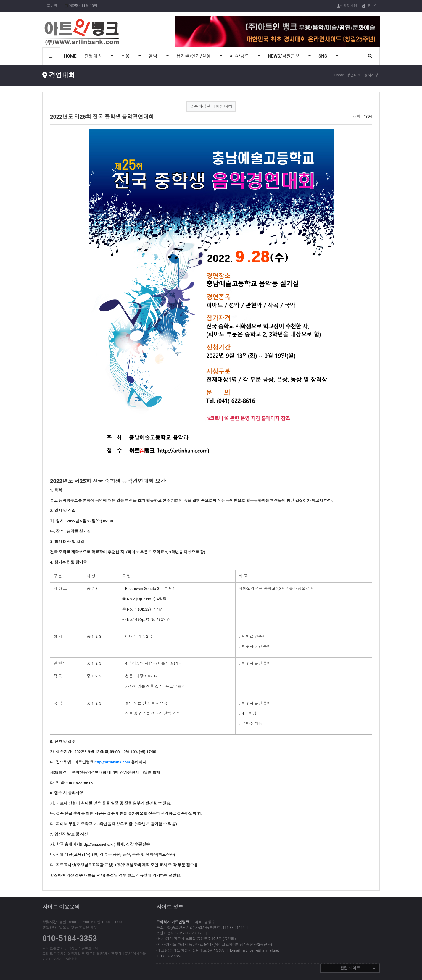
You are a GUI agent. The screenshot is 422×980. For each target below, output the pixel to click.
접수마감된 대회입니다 (211, 106)
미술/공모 (240, 56)
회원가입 (347, 6)
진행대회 (94, 56)
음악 (154, 56)
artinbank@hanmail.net (261, 950)
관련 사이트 (357, 969)
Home (339, 75)
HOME (70, 56)
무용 (126, 56)
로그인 (370, 6)
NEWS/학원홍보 (284, 56)
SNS (323, 56)
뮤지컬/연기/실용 (194, 56)
